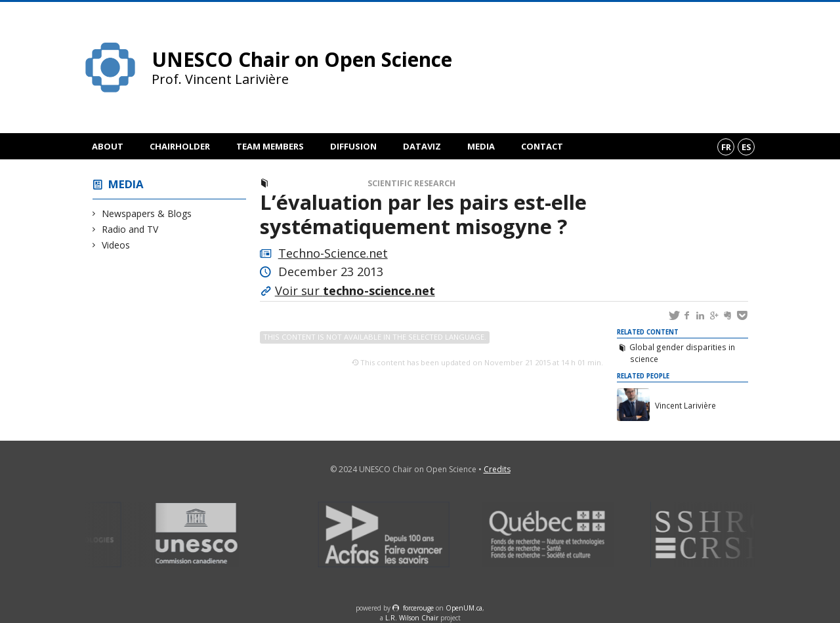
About (108, 146)
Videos (116, 245)
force (418, 608)
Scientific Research (411, 183)
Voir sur (355, 291)
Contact (542, 146)
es (746, 147)
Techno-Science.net (333, 253)
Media (481, 146)
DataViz (422, 146)
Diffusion (353, 146)
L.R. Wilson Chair (412, 618)
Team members (270, 146)
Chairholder (180, 146)
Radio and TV (130, 229)
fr (726, 147)
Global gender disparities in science (682, 353)
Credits (497, 469)
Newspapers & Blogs (147, 213)
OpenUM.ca (464, 608)
